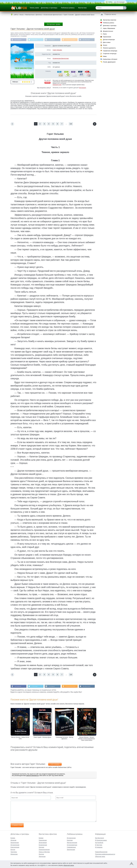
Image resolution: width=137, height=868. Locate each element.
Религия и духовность (109, 48)
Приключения (107, 37)
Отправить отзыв (17, 825)
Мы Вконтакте (87, 40)
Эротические (71, 849)
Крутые (13, 849)
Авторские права (53, 24)
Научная (41, 847)
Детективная (43, 843)
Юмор (105, 56)
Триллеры (14, 852)
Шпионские (14, 854)
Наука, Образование (109, 28)
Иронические (15, 843)
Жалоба (47, 83)
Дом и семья (107, 42)
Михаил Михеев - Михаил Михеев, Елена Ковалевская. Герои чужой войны (87, 739)
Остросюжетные (72, 845)
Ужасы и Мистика (44, 852)
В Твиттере (35, 40)
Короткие (70, 840)
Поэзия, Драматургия (109, 62)
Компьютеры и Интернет (110, 59)
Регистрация (121, 2)
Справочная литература (110, 51)
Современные (71, 847)
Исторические (15, 845)
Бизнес (105, 45)
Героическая (43, 840)
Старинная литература (110, 54)
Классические (15, 847)
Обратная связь (100, 856)
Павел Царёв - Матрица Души (42, 737)
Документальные (108, 31)
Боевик (13, 838)
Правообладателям (101, 852)
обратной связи (69, 865)
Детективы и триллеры (49, 8)
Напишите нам (57, 85)
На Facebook (18, 40)
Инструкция (82, 88)
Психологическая (44, 849)
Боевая (41, 838)
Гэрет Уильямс (57, 50)
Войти (110, 2)
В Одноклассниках (71, 40)
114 (71, 124)
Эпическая (42, 856)
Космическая (43, 845)
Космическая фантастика (61, 59)
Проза (105, 34)
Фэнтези (41, 854)
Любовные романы (68, 8)
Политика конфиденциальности (105, 854)
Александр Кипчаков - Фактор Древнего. (65, 738)
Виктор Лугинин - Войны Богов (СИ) (20, 738)
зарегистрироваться (32, 776)
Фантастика (82, 8)
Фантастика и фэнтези (110, 20)
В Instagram (52, 40)
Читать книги (34, 8)
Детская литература (109, 40)
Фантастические (72, 843)
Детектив (13, 840)
